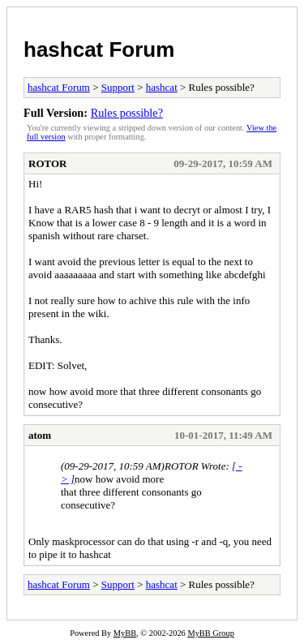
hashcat (162, 87)
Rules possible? (127, 113)
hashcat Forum (99, 49)
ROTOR (47, 163)
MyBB (125, 633)
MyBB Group (210, 633)
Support (118, 87)
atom (40, 435)
